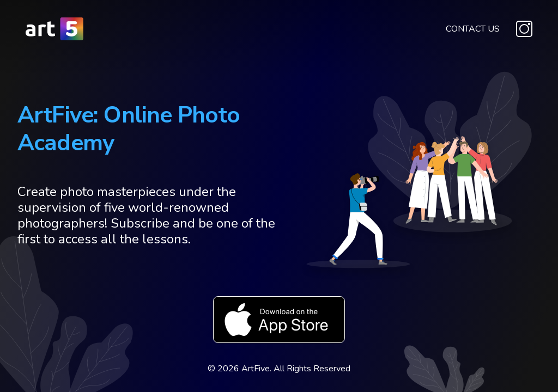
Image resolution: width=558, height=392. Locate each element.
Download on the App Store (279, 320)
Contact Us (473, 29)
